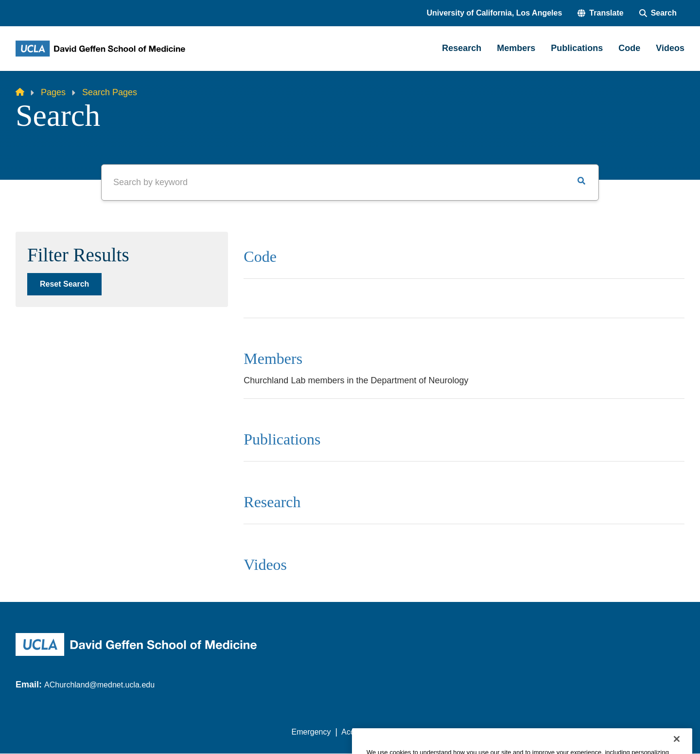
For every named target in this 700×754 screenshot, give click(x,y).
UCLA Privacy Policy (430, 732)
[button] (600, 13)
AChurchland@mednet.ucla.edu (99, 685)
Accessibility (362, 732)
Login (592, 732)
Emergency (311, 732)
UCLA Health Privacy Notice (524, 732)
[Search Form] (658, 13)
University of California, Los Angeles (495, 13)
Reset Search (64, 284)
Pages (53, 92)
